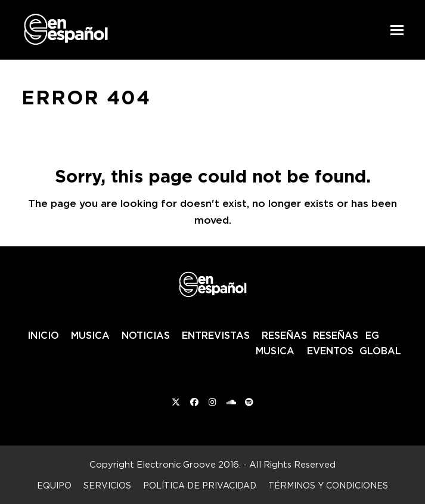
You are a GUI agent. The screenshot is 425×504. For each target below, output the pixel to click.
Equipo (54, 485)
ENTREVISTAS (216, 335)
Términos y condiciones (328, 485)
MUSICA (90, 335)
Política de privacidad (200, 485)
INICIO (43, 335)
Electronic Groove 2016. (189, 464)
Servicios (107, 485)
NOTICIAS (146, 335)
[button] (397, 30)
